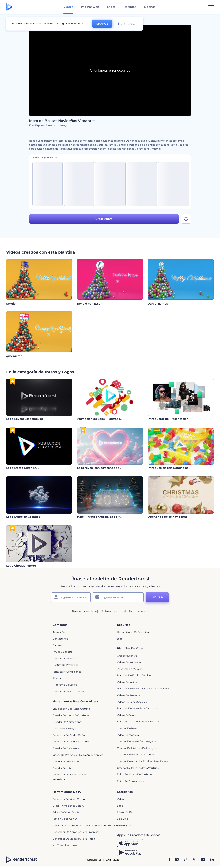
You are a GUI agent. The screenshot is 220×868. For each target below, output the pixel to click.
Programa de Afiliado (65, 658)
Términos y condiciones (67, 672)
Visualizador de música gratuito (71, 709)
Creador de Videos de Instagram (137, 742)
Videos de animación (130, 662)
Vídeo (120, 799)
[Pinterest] (185, 860)
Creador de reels (127, 728)
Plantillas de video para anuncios (137, 709)
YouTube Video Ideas (65, 845)
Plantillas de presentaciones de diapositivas (143, 689)
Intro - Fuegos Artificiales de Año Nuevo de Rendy (113, 517)
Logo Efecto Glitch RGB (23, 468)
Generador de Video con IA (69, 799)
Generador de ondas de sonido (71, 735)
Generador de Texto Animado (70, 775)
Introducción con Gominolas (168, 468)
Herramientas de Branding (133, 632)
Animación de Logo (64, 729)
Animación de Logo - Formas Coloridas (105, 419)
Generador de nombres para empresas (76, 832)
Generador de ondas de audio (71, 742)
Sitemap (58, 678)
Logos (111, 7)
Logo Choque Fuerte (21, 566)
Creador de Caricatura (66, 748)
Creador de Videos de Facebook (136, 755)
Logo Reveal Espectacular (25, 419)
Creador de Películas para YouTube (138, 768)
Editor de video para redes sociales (138, 722)
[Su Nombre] (71, 597)
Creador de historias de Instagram (138, 748)
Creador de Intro (127, 656)
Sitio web (123, 819)
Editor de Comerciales (130, 781)
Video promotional (128, 735)
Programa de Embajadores (69, 691)
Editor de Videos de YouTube (134, 775)
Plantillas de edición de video (135, 676)
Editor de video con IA (66, 812)
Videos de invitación (129, 682)
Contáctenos (60, 639)
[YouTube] (203, 860)
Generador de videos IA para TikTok (74, 839)
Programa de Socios (65, 685)
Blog (120, 639)
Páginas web (90, 7)
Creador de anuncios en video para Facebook (144, 761)
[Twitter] (194, 860)
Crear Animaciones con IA (68, 806)
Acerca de (59, 632)
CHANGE (102, 24)
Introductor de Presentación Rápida (174, 419)
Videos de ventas (127, 715)
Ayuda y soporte (63, 652)
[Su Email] (118, 597)
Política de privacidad (66, 665)
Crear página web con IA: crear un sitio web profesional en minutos (93, 825)
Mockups (130, 7)
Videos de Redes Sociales (132, 702)
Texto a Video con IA (65, 819)
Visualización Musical (129, 669)
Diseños (150, 7)
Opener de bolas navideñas (168, 517)
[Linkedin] (212, 860)
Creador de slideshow (66, 762)
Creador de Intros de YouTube (71, 715)
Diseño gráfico (126, 812)
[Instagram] (177, 860)
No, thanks (127, 24)
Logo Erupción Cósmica (23, 517)
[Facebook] (169, 860)
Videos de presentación (131, 695)
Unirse (157, 597)
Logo (120, 806)
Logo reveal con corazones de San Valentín (108, 468)
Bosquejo (123, 825)
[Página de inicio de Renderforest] (9, 7)
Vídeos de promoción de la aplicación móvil (79, 755)
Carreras (58, 645)
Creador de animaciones (67, 722)
